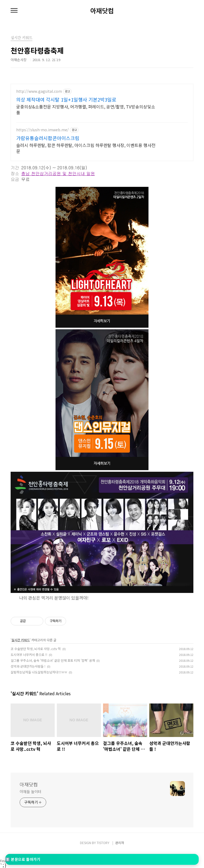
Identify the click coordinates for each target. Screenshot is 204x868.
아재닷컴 (102, 11)
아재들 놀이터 (30, 791)
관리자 (120, 842)
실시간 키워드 (21, 639)
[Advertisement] (102, 121)
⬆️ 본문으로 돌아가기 (23, 859)
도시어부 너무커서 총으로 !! (29, 654)
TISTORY (103, 842)
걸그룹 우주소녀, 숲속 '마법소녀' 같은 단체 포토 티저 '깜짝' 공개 (53, 660)
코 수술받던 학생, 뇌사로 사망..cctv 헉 (36, 648)
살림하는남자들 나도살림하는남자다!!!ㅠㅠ (39, 671)
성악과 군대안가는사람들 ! (28, 666)
